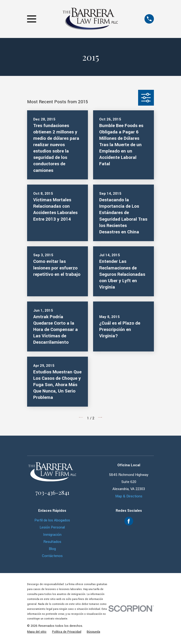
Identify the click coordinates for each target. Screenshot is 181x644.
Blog (52, 549)
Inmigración (52, 535)
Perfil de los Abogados (52, 520)
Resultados (52, 542)
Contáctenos (52, 556)
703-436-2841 (52, 492)
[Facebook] (129, 521)
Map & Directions (129, 496)
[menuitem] (37, 632)
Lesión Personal (52, 527)
